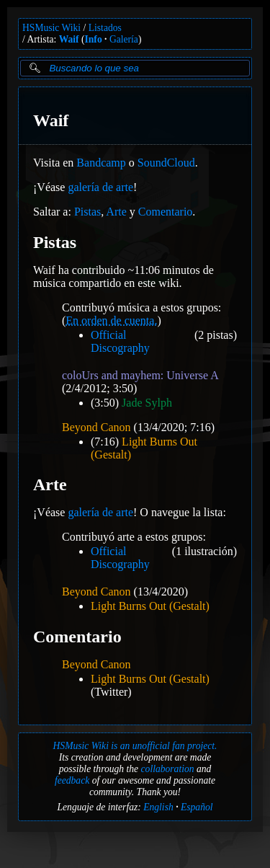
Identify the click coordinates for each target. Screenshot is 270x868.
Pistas (87, 212)
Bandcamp (101, 163)
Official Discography (120, 341)
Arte (116, 212)
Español (197, 807)
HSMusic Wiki (51, 28)
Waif (69, 39)
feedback (72, 780)
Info (94, 39)
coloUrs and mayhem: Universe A (140, 375)
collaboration (168, 769)
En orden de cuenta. (111, 320)
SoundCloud (166, 163)
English (158, 807)
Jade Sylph (147, 403)
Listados (105, 28)
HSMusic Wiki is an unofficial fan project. (135, 746)
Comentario (166, 212)
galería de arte (100, 187)
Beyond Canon (96, 427)
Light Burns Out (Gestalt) (150, 606)
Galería (124, 39)
